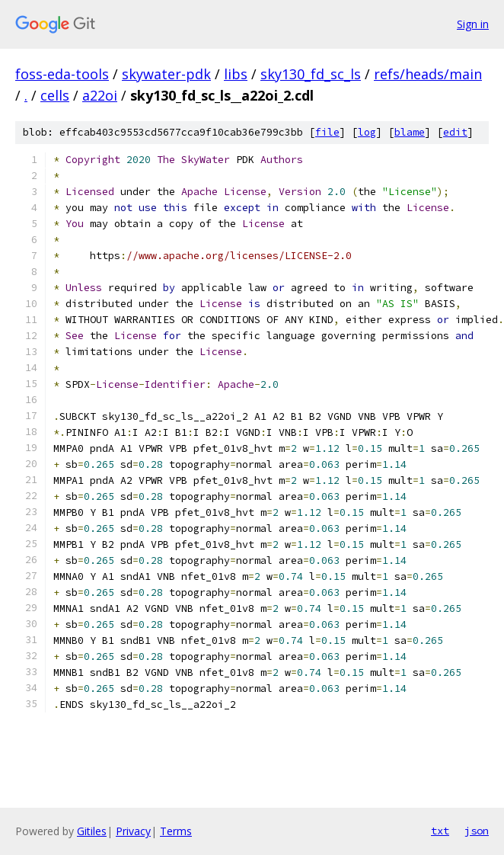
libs (236, 74)
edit (455, 132)
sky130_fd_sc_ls (311, 74)
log (367, 132)
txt (440, 831)
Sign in (473, 24)
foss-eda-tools (62, 74)
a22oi (100, 95)
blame (410, 132)
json (477, 831)
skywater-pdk (166, 74)
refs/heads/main (428, 74)
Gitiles (92, 831)
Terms (176, 831)
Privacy (133, 831)
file (327, 132)
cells (55, 95)
